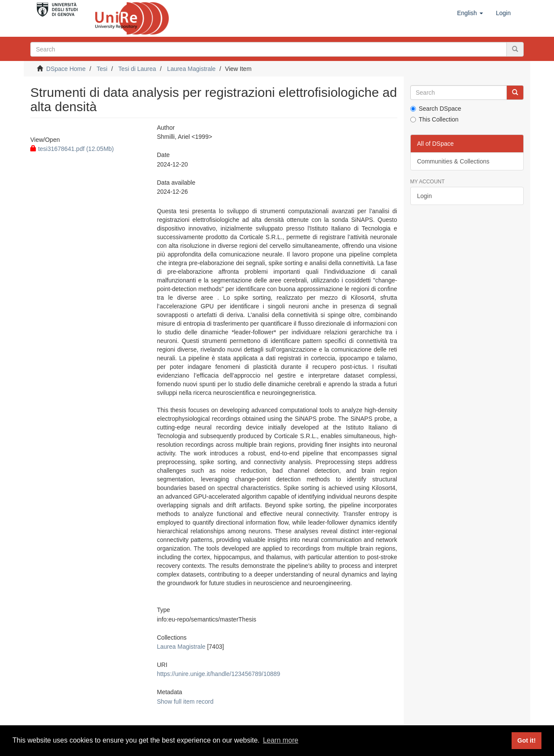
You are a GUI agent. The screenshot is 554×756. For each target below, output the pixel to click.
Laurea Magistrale (191, 69)
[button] (470, 13)
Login (425, 196)
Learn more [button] (280, 740)
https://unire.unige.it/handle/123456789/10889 (218, 674)
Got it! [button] (526, 740)
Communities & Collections (453, 161)
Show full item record (185, 702)
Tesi (102, 69)
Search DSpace (436, 109)
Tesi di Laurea (137, 69)
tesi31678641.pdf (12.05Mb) (72, 149)
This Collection (435, 119)
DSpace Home (66, 69)
